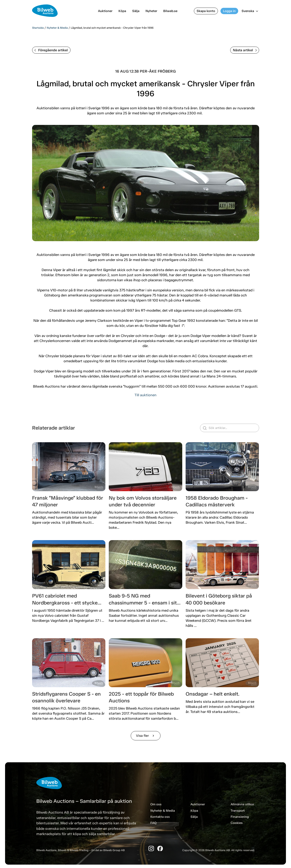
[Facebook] (160, 848)
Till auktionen (145, 395)
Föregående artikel (51, 50)
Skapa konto (206, 11)
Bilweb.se (170, 11)
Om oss (156, 804)
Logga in (229, 11)
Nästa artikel (245, 50)
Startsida (38, 28)
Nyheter (151, 11)
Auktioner (105, 11)
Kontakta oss (160, 817)
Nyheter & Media (57, 28)
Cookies (237, 823)
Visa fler (146, 736)
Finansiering (240, 817)
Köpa (122, 11)
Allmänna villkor (242, 804)
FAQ (153, 823)
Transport (238, 811)
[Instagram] (151, 848)
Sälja (136, 11)
